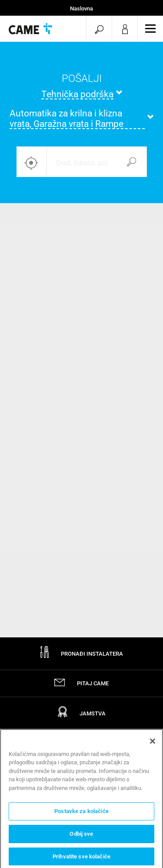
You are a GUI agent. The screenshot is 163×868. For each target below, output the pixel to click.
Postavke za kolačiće (81, 813)
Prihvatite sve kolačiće (81, 859)
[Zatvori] (153, 743)
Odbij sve (81, 836)
